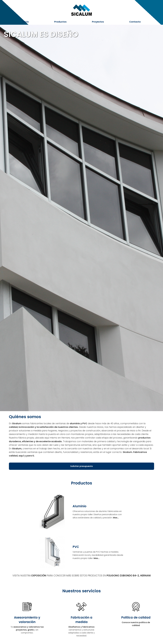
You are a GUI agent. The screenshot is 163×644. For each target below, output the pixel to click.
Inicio (26, 22)
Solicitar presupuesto (82, 466)
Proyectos (98, 22)
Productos (60, 22)
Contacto (135, 22)
